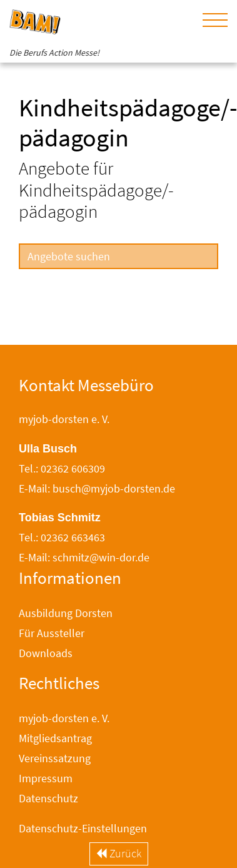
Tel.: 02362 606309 (62, 468)
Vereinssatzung (55, 758)
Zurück (119, 853)
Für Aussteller (52, 633)
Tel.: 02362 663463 (62, 537)
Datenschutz (48, 798)
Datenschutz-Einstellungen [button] (83, 828)
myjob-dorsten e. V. (64, 718)
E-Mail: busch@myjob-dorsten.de (97, 488)
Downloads (46, 653)
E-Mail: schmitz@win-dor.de (84, 557)
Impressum (46, 778)
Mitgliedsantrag (55, 738)
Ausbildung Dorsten (66, 613)
